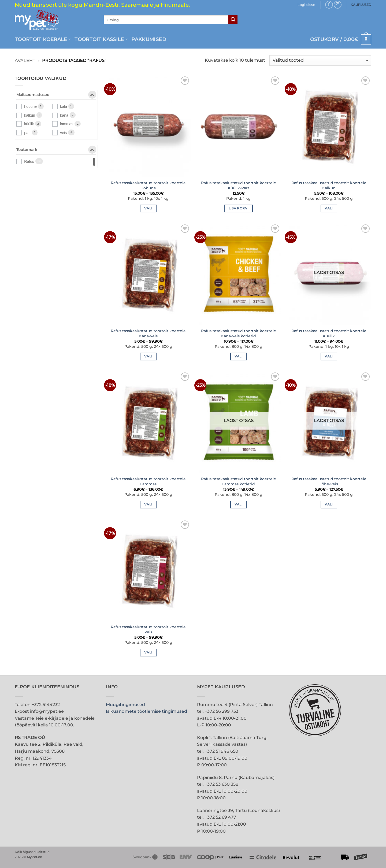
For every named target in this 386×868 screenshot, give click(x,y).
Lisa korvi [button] (239, 208)
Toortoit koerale (43, 39)
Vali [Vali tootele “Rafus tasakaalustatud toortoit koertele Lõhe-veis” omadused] (329, 504)
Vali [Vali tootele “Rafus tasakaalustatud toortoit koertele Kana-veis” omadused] (148, 356)
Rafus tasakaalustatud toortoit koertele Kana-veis (148, 333)
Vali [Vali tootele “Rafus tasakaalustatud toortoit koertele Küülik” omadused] (329, 356)
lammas (67, 124)
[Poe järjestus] (320, 60)
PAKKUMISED (149, 39)
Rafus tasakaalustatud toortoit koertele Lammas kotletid (239, 481)
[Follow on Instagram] (338, 5)
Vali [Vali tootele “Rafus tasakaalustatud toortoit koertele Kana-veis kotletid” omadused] (239, 356)
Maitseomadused (56, 96)
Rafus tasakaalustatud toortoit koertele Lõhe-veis (329, 481)
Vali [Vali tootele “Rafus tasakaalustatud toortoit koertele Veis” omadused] (148, 652)
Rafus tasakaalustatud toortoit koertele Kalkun (329, 185)
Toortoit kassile (101, 39)
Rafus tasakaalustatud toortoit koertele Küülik (329, 333)
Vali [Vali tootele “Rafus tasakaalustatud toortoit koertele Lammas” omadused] (148, 504)
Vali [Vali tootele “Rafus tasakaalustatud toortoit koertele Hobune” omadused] (148, 208)
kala (64, 106)
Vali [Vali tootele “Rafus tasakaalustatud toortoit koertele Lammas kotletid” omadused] (239, 504)
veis (63, 133)
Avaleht (25, 60)
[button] (306, 5)
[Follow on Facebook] (329, 5)
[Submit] (233, 20)
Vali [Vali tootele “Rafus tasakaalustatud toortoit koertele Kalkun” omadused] (329, 208)
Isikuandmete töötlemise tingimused (146, 711)
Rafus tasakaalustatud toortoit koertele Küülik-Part (239, 185)
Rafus (29, 161)
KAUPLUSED (361, 5)
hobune (30, 106)
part (27, 133)
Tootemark (56, 151)
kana (64, 115)
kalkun (29, 115)
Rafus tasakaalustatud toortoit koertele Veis (148, 629)
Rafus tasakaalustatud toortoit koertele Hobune (148, 185)
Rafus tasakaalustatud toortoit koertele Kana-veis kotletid (239, 333)
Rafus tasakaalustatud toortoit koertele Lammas (148, 481)
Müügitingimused (125, 705)
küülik (29, 124)
